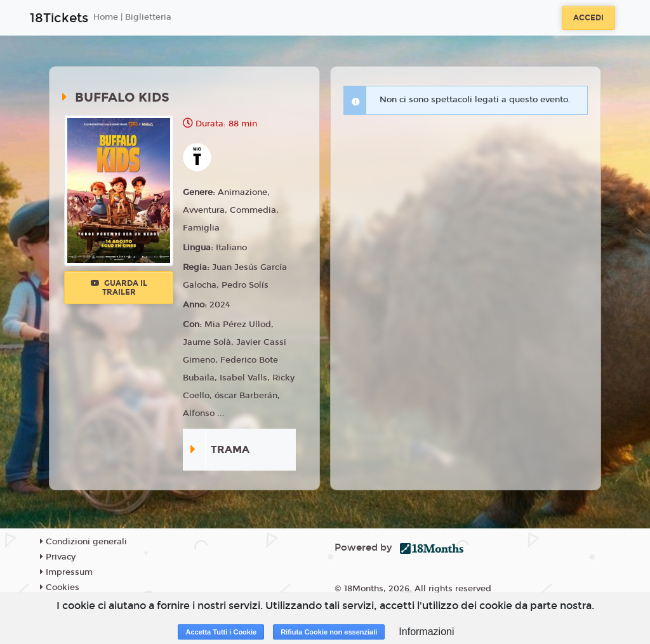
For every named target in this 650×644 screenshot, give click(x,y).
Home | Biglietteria (132, 17)
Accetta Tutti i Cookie (221, 632)
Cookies (60, 587)
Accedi (588, 18)
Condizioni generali (83, 542)
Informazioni (426, 632)
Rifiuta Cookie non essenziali (329, 632)
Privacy (58, 557)
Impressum (66, 572)
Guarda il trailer (119, 288)
